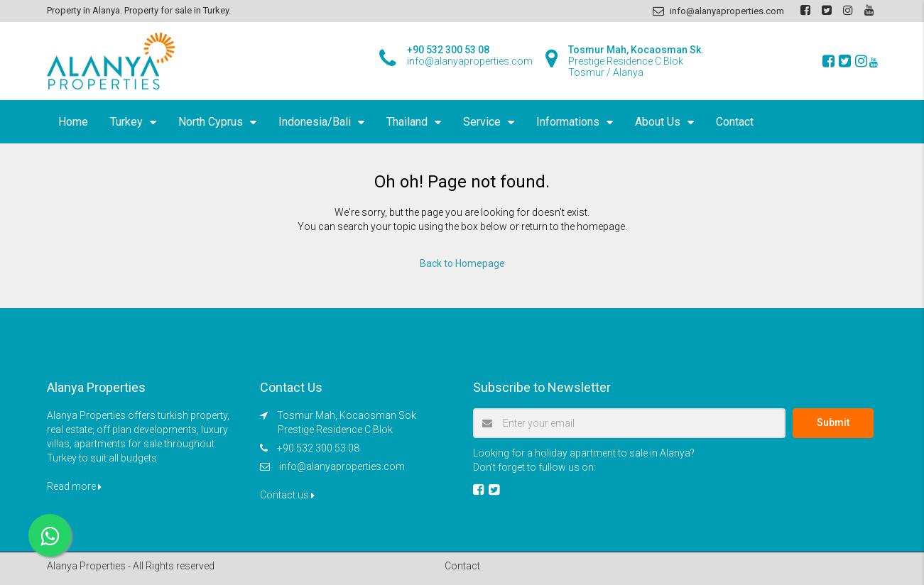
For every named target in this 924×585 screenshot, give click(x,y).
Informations (568, 122)
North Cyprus (211, 122)
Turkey (126, 122)
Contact (735, 122)
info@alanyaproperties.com (342, 466)
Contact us (287, 495)
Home (73, 122)
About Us (658, 122)
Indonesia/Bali (315, 122)
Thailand (407, 122)
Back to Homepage (462, 263)
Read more (74, 486)
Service (482, 122)
